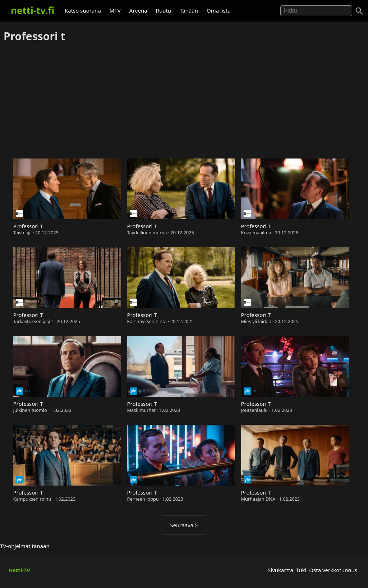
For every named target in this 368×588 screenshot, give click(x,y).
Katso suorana (83, 10)
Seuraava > (184, 525)
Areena (138, 10)
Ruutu (164, 10)
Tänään (189, 10)
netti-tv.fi (33, 10)
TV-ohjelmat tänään (25, 546)
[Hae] (316, 11)
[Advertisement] (184, 101)
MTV (115, 10)
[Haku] (359, 11)
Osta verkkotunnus (333, 570)
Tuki (301, 570)
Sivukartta (280, 570)
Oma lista (219, 10)
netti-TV (20, 570)
